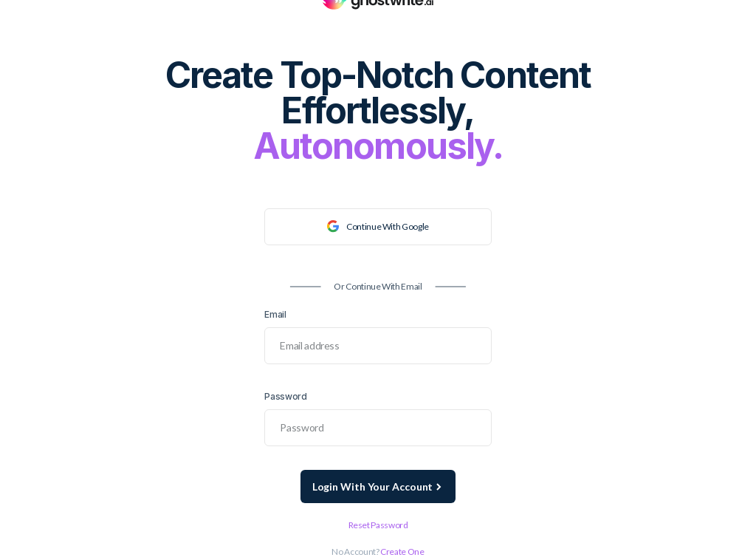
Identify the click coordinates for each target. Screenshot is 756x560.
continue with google (378, 226)
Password (285, 396)
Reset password (378, 525)
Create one (402, 552)
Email (275, 314)
